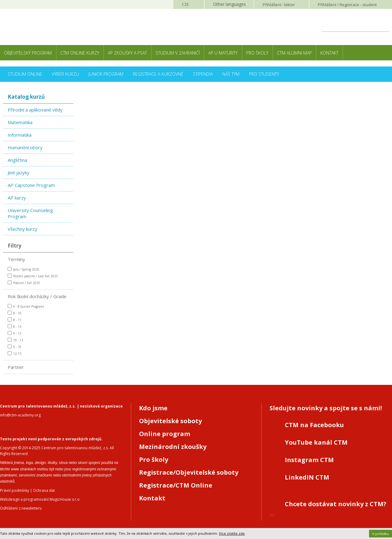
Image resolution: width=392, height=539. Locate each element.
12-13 (15, 353)
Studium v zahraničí (178, 53)
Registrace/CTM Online (176, 485)
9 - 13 (15, 333)
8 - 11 (15, 320)
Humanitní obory (25, 147)
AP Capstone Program (31, 185)
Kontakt (329, 53)
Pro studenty (264, 74)
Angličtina (17, 160)
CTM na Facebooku (314, 425)
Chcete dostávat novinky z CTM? (336, 504)
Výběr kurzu (65, 74)
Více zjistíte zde (232, 533)
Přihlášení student (347, 5)
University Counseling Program (30, 213)
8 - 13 (15, 326)
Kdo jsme (153, 408)
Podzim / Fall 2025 (24, 283)
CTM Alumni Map (294, 53)
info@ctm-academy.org (20, 415)
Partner (16, 367)
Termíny (16, 259)
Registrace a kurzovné (158, 74)
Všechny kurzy (23, 229)
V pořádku (381, 534)
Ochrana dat (44, 490)
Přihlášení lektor (279, 5)
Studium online (25, 74)
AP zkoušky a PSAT (127, 53)
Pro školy (257, 53)
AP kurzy (17, 198)
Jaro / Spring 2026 (23, 269)
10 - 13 (15, 340)
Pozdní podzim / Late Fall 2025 (33, 276)
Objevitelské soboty (170, 421)
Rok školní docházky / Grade (37, 296)
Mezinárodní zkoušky (173, 447)
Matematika (20, 122)
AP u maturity (223, 53)
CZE (185, 4)
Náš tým (231, 74)
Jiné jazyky (19, 173)
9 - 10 (15, 347)
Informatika (20, 135)
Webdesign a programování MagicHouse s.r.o (40, 499)
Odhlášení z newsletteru (21, 508)
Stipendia (203, 74)
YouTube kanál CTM (316, 442)
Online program (165, 434)
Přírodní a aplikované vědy (35, 110)
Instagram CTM (309, 460)
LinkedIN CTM (307, 477)
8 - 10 (15, 313)
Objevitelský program (28, 53)
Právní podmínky (15, 490)
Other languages (230, 4)
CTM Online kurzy (80, 53)
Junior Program (106, 74)
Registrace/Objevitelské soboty (189, 472)
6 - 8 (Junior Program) (26, 306)
